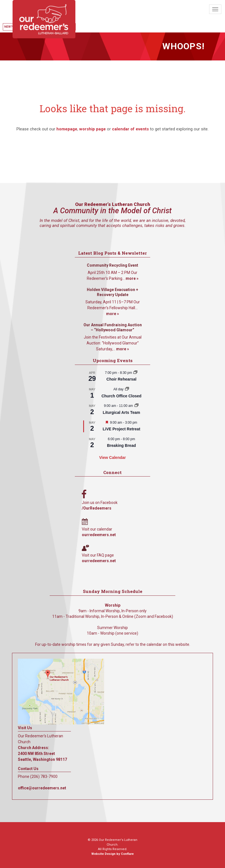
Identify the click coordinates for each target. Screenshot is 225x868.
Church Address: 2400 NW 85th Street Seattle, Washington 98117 (42, 754)
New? (8, 27)
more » (132, 278)
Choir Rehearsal (121, 379)
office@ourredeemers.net (42, 788)
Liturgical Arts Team (121, 412)
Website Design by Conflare (113, 854)
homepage (67, 129)
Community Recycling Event (113, 265)
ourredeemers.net (99, 535)
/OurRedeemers (97, 508)
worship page (93, 129)
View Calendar (112, 458)
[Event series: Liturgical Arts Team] (137, 406)
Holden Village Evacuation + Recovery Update (113, 292)
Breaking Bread (121, 445)
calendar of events (130, 129)
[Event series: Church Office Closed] (127, 389)
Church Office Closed (121, 396)
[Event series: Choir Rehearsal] (135, 373)
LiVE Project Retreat (122, 429)
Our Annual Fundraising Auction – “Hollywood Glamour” (113, 327)
